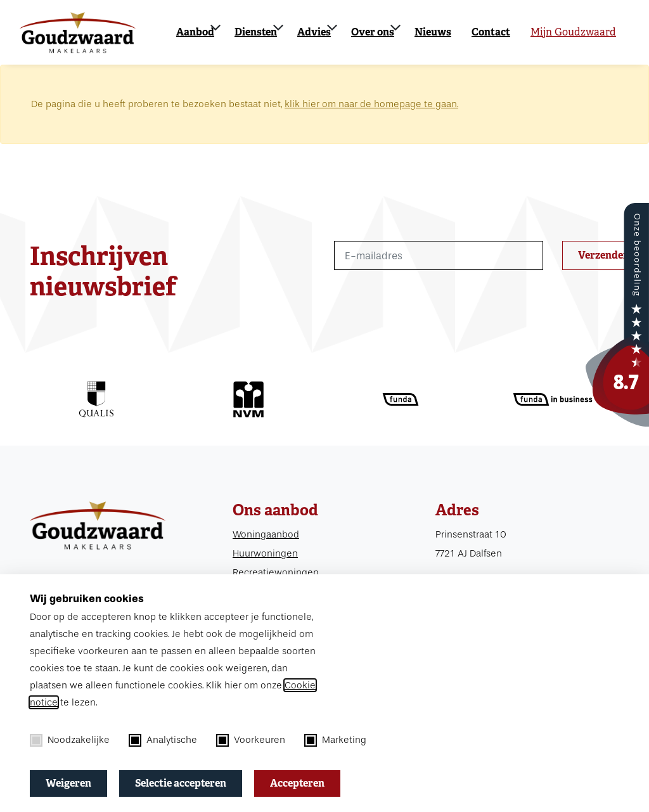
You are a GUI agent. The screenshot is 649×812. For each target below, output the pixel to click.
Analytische (163, 740)
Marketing (335, 740)
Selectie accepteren (181, 783)
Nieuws (433, 32)
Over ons (373, 32)
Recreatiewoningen (276, 572)
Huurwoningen (265, 553)
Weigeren (68, 783)
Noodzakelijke (70, 740)
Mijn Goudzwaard (573, 32)
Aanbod (195, 32)
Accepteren (297, 783)
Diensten (256, 32)
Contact (491, 32)
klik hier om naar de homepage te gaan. (371, 104)
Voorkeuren (251, 740)
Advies (314, 32)
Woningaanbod (266, 534)
